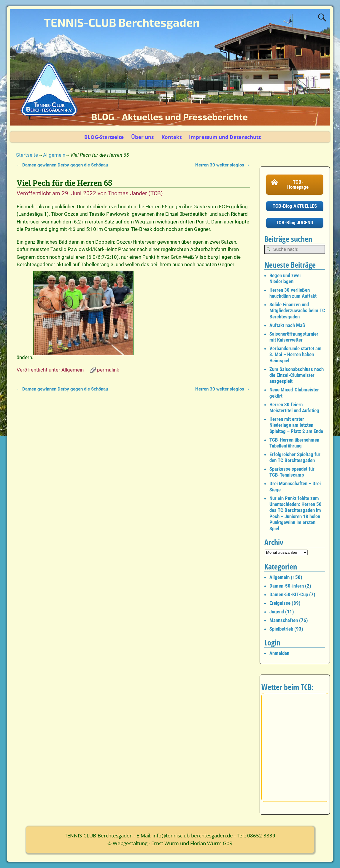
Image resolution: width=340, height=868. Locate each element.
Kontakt (171, 137)
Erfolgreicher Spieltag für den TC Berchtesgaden (295, 457)
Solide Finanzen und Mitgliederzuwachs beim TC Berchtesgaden (297, 311)
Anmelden (279, 653)
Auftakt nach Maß (287, 325)
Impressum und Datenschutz (225, 137)
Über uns (142, 137)
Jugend (277, 612)
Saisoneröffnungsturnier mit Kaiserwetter (294, 337)
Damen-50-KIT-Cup (289, 594)
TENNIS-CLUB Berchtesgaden (122, 22)
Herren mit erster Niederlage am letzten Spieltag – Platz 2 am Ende (296, 425)
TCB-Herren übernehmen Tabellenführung (294, 443)
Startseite (27, 155)
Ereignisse (280, 603)
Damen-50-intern (287, 586)
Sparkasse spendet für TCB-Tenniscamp (292, 472)
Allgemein (54, 155)
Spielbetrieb (281, 629)
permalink (108, 370)
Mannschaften (284, 620)
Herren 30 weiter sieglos (223, 165)
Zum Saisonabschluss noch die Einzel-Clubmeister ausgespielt (297, 375)
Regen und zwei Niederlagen (285, 278)
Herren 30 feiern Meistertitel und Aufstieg (294, 407)
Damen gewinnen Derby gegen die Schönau (62, 165)
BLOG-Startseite (104, 137)
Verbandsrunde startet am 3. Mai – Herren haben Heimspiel (295, 354)
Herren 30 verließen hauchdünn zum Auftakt (293, 293)
